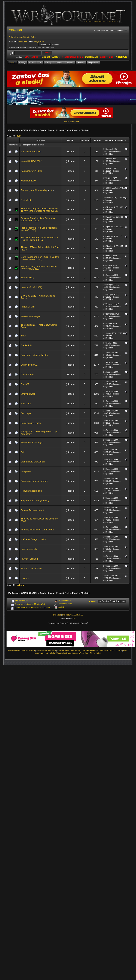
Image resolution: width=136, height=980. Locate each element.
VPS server (104, 651)
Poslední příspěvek (115, 140)
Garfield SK (27, 345)
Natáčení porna (63, 651)
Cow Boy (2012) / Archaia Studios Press (38, 297)
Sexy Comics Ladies (31, 423)
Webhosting (84, 653)
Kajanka (76, 130)
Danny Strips (27, 374)
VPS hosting (76, 651)
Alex (69, 130)
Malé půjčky (50, 653)
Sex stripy (26, 413)
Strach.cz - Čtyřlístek (31, 568)
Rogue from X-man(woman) (35, 501)
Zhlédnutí (96, 140)
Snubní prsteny (116, 651)
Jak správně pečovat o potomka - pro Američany (40, 433)
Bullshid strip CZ (29, 365)
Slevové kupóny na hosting (67, 653)
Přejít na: (93, 601)
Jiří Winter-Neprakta (31, 152)
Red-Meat (26, 200)
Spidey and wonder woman (35, 481)
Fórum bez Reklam (72, 122)
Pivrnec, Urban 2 (29, 559)
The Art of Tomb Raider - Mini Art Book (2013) (40, 248)
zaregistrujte (39, 41)
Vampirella (26, 471)
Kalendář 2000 (28, 181)
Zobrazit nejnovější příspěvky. (22, 37)
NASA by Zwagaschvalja (33, 539)
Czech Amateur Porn (90, 651)
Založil (70, 140)
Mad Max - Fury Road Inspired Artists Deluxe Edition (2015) (40, 239)
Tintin (24, 336)
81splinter (85, 130)
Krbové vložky (95, 653)
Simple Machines (77, 615)
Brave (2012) (27, 278)
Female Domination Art (32, 510)
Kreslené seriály (29, 549)
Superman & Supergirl (32, 442)
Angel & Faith (28, 307)
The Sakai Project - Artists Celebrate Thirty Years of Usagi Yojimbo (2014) (39, 210)
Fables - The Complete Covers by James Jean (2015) (38, 219)
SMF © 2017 (66, 615)
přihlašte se (22, 41)
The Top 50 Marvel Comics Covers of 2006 (40, 520)
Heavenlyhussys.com (32, 491)
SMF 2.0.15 (57, 615)
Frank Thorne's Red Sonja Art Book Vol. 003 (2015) (39, 229)
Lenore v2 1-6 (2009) (32, 287)
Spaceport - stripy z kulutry (34, 355)
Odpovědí (85, 140)
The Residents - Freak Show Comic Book (39, 326)
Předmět (41, 140)
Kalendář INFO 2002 (31, 161)
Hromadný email (14, 651)
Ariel (23, 452)
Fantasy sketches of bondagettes (38, 530)
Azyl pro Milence (28, 651)
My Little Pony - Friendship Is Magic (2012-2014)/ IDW (39, 268)
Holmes (25, 578)
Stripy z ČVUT (28, 394)
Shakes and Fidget (30, 316)
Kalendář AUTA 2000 (31, 171)
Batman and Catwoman (33, 462)
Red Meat (26, 404)
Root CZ (25, 384)
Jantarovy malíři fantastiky (34, 190)
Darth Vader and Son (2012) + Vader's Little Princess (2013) (40, 258)
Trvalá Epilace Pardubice (46, 651)
